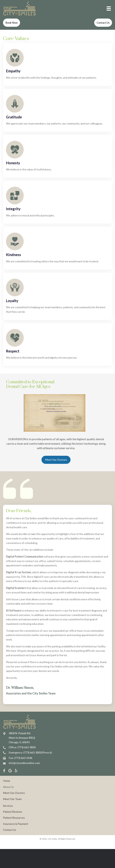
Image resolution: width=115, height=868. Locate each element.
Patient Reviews (13, 812)
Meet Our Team (12, 799)
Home (7, 781)
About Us (8, 787)
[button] (4, 771)
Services (8, 806)
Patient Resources (14, 818)
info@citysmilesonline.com (24, 763)
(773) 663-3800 (27, 747)
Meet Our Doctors (14, 793)
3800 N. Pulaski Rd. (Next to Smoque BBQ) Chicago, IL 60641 (22, 738)
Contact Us (10, 830)
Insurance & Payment (16, 824)
